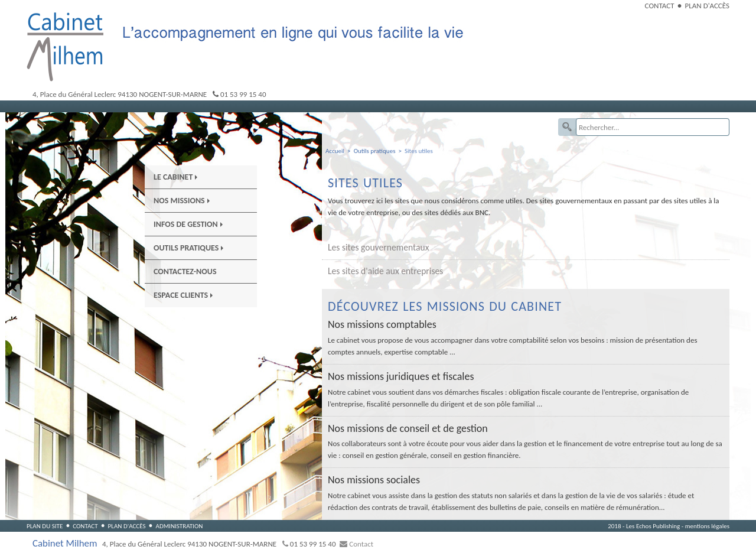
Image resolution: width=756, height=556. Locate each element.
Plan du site (45, 526)
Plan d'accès (707, 6)
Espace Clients (183, 295)
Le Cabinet (175, 177)
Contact (660, 6)
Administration (179, 526)
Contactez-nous (185, 272)
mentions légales (707, 526)
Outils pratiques (188, 248)
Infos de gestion (188, 224)
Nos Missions (182, 201)
